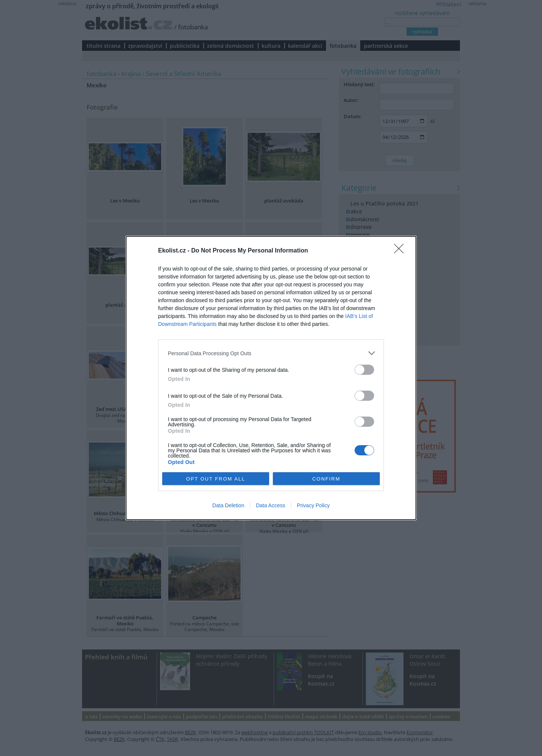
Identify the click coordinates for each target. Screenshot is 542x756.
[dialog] (271, 378)
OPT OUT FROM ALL (215, 479)
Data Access (271, 505)
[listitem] (271, 353)
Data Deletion (228, 505)
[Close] (401, 251)
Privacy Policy (313, 505)
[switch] (364, 370)
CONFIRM (327, 479)
